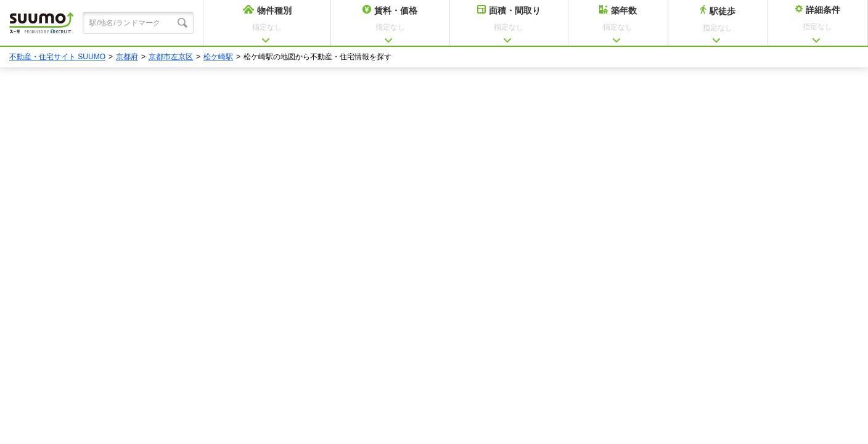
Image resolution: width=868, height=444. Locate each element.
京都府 (127, 57)
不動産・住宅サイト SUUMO (57, 57)
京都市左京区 (171, 57)
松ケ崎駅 (218, 57)
